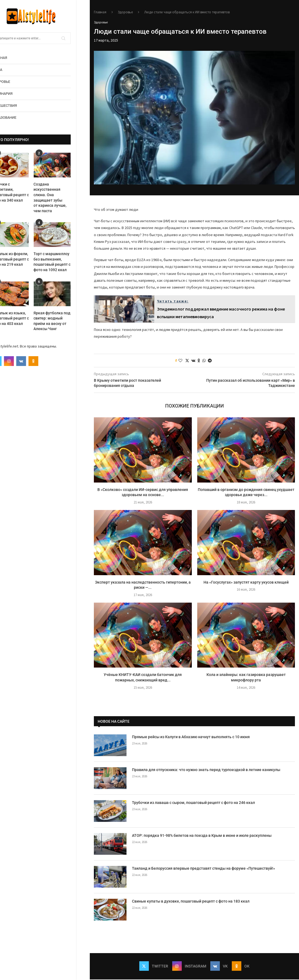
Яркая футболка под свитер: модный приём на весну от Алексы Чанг (66, 321)
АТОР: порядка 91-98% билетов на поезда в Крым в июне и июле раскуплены (202, 836)
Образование (18, 118)
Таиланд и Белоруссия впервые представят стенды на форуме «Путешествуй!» (204, 869)
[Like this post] (180, 361)
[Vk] (35, 361)
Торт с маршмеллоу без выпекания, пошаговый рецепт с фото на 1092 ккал (66, 262)
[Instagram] (23, 361)
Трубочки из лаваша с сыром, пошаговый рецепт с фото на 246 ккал (193, 803)
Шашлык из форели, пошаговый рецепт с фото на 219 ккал (24, 259)
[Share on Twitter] (187, 361)
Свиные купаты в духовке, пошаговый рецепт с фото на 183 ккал (191, 901)
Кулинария (16, 94)
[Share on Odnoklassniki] (199, 361)
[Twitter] (10, 361)
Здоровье (15, 82)
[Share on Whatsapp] (204, 361)
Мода (11, 70)
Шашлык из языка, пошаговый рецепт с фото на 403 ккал (24, 318)
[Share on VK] (193, 361)
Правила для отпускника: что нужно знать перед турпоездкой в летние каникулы (206, 770)
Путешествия (18, 106)
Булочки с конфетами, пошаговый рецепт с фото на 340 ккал (24, 192)
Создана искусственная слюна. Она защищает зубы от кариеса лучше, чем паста (64, 198)
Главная (13, 58)
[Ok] (47, 361)
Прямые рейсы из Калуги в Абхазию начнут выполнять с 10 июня (191, 737)
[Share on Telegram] (210, 361)
